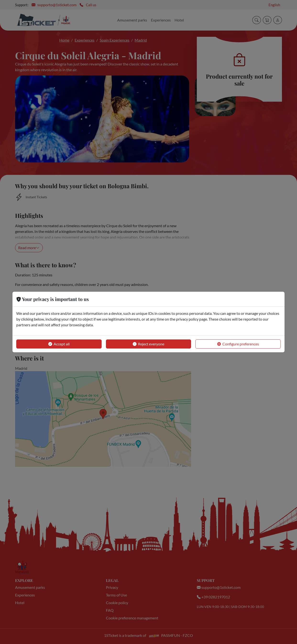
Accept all (59, 344)
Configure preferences (238, 344)
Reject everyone (148, 344)
